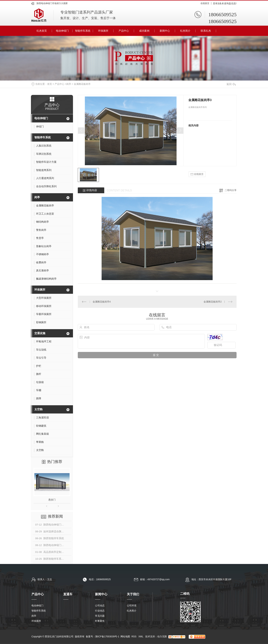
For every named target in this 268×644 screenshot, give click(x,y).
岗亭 (69, 84)
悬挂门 (52, 500)
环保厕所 (103, 31)
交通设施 (40, 333)
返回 (231, 84)
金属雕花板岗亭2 (213, 302)
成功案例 (144, 31)
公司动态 (100, 606)
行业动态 (100, 611)
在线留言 (205, 3)
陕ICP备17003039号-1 (107, 636)
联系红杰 (206, 31)
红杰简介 (185, 31)
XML (141, 636)
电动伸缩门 (62, 31)
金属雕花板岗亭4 (102, 302)
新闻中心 (165, 31)
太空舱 (38, 409)
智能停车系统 (83, 31)
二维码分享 (231, 190)
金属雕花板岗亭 (82, 84)
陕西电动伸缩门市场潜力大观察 (52, 3)
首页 (50, 84)
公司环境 (132, 606)
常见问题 (100, 616)
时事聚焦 (100, 621)
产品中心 (124, 31)
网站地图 (125, 636)
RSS (134, 636)
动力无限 (162, 636)
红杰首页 (42, 31)
